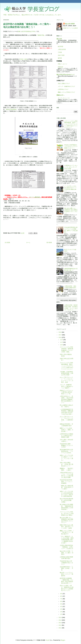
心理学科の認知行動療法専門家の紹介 (66, 558)
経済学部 (60, 46)
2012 (60, 625)
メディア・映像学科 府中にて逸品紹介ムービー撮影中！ (66, 386)
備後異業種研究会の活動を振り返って (71, 269)
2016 (60, 337)
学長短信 (60, 67)
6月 (61, 601)
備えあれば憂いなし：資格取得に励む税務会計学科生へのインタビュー (71, 211)
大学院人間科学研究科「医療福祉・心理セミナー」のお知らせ (66, 547)
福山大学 (59, 39)
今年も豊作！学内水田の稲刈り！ (66, 440)
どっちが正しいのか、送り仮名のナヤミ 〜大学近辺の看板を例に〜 (71, 188)
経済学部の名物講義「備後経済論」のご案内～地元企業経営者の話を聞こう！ (66, 581)
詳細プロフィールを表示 (70, 28)
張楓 (19, 31)
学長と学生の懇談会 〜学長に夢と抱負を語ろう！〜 (66, 464)
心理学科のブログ (62, 89)
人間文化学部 (62, 49)
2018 (60, 332)
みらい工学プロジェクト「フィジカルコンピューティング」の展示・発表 (66, 380)
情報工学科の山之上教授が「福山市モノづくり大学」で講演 (66, 527)
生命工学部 (61, 55)
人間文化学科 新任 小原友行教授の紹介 (71, 287)
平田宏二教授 (23, 59)
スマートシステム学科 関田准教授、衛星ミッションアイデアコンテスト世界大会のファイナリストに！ (72, 124)
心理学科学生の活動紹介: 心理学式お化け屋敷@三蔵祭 (66, 436)
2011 (60, 628)
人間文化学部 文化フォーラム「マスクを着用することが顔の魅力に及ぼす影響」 (67, 475)
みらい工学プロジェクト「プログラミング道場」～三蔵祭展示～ (66, 419)
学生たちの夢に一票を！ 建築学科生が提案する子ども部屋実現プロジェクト (67, 588)
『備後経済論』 (41, 35)
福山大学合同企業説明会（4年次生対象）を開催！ (66, 500)
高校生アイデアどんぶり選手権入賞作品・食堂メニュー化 (66, 392)
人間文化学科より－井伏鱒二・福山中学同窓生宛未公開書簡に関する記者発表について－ (66, 399)
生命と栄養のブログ (63, 83)
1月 (61, 614)
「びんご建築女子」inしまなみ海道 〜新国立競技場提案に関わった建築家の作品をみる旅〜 (67, 540)
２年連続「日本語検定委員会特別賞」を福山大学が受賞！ (66, 373)
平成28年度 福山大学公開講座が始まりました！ (66, 563)
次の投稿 (7, 242)
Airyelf (48, 640)
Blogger (63, 640)
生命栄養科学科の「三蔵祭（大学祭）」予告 (66, 568)
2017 (60, 335)
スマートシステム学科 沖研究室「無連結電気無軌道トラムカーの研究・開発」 (67, 349)
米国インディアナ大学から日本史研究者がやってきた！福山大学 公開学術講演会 (66, 494)
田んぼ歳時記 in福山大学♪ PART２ (66, 406)
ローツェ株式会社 (35, 197)
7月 (61, 599)
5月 (61, 604)
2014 (60, 620)
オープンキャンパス (63, 98)
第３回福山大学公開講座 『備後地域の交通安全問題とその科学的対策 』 (66, 507)
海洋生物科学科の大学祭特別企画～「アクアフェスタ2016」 (66, 451)
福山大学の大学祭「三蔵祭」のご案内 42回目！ (67, 553)
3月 (61, 609)
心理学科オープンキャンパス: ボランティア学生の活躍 (71, 167)
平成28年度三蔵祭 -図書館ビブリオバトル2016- (66, 445)
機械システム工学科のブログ (66, 92)
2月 (61, 612)
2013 (60, 623)
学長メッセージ (62, 64)
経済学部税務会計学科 (28, 31)
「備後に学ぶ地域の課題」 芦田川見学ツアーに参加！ (67, 487)
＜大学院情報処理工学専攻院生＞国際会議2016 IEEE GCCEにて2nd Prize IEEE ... (66, 412)
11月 (62, 342)
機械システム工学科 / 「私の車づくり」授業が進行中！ (67, 532)
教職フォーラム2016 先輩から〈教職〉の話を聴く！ (67, 430)
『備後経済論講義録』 (11, 109)
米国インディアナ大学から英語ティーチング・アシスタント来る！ (66, 458)
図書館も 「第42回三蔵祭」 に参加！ (66, 469)
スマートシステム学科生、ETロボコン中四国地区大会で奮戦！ (67, 513)
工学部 (60, 52)
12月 (62, 340)
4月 (61, 607)
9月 (61, 594)
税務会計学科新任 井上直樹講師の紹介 (66, 425)
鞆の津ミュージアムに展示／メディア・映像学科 (66, 574)
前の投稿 (49, 242)
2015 (60, 617)
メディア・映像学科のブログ (66, 86)
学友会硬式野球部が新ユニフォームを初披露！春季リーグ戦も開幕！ (71, 230)
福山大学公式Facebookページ (66, 75)
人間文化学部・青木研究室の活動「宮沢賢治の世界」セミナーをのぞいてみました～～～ (71, 307)
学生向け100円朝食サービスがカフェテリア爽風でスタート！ (71, 147)
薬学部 (60, 58)
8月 (61, 596)
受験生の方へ (60, 95)
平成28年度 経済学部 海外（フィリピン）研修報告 (66, 482)
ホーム (28, 242)
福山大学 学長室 (70, 24)
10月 (62, 345)
